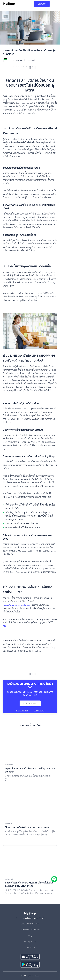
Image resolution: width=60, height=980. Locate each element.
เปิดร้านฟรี (42, 4)
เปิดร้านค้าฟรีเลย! (30, 703)
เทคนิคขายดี (31, 60)
